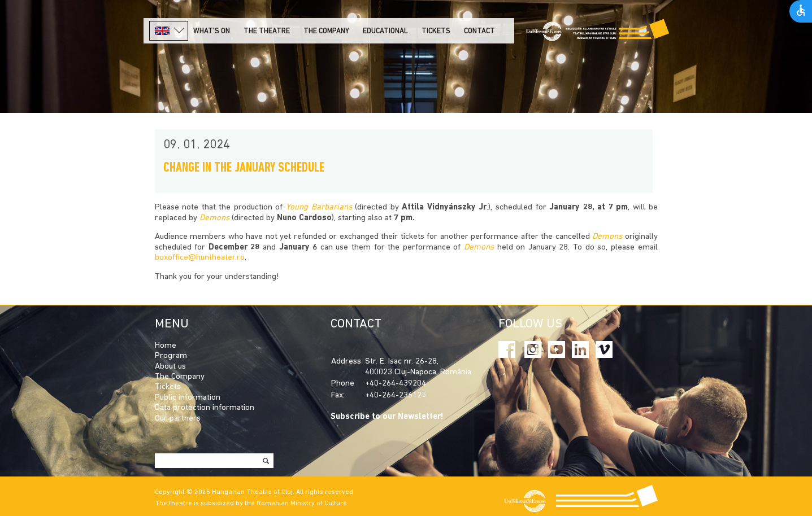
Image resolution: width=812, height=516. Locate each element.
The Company (180, 377)
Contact (479, 31)
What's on (212, 31)
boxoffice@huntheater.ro (200, 258)
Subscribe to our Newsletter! (387, 417)
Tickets (436, 31)
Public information (188, 398)
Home (166, 346)
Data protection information (205, 408)
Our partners (178, 419)
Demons (214, 218)
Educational (385, 31)
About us (170, 367)
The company (326, 31)
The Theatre (267, 31)
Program (171, 356)
